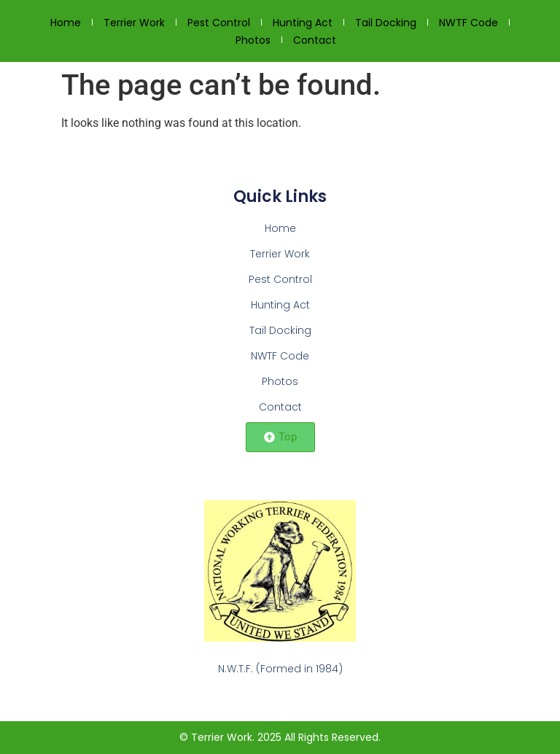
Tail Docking (386, 23)
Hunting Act (303, 23)
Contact (315, 40)
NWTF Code (468, 23)
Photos (253, 40)
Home (66, 23)
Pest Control (219, 23)
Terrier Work (134, 23)
